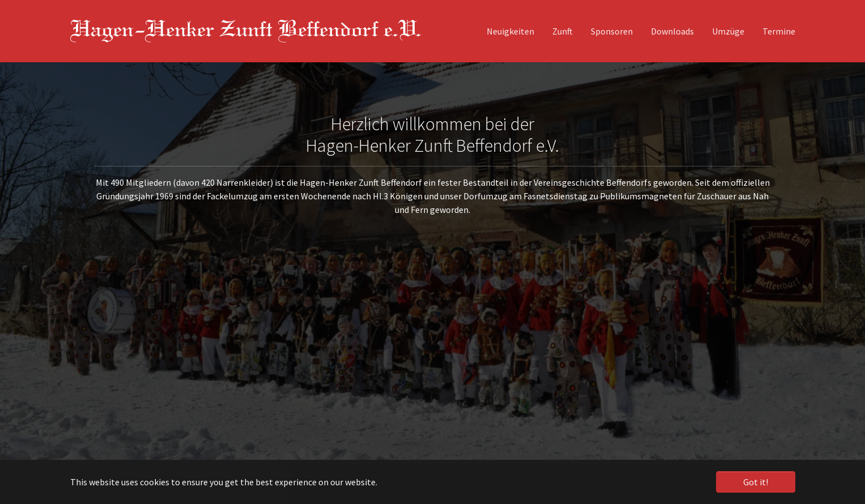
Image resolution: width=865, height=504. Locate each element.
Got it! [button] (756, 482)
